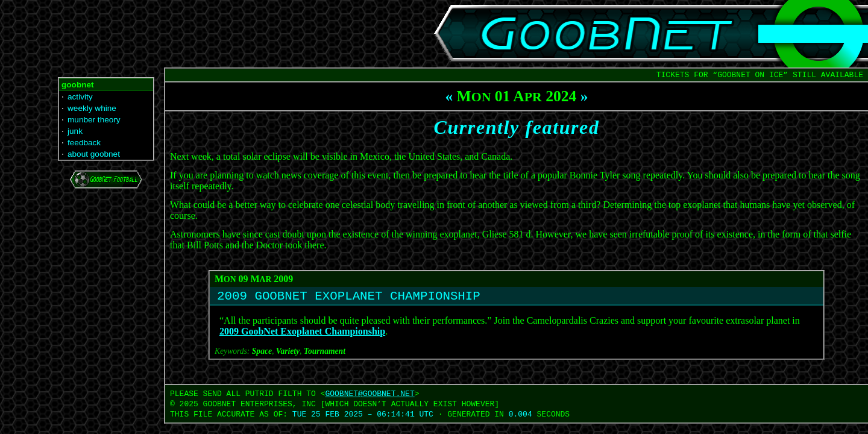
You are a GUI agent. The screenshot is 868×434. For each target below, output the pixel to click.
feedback (84, 143)
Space (262, 354)
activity (80, 97)
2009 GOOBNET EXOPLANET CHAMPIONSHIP (349, 298)
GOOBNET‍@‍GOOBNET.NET (370, 397)
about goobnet (94, 154)
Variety (288, 354)
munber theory (94, 120)
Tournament (325, 354)
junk (75, 131)
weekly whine (92, 108)
